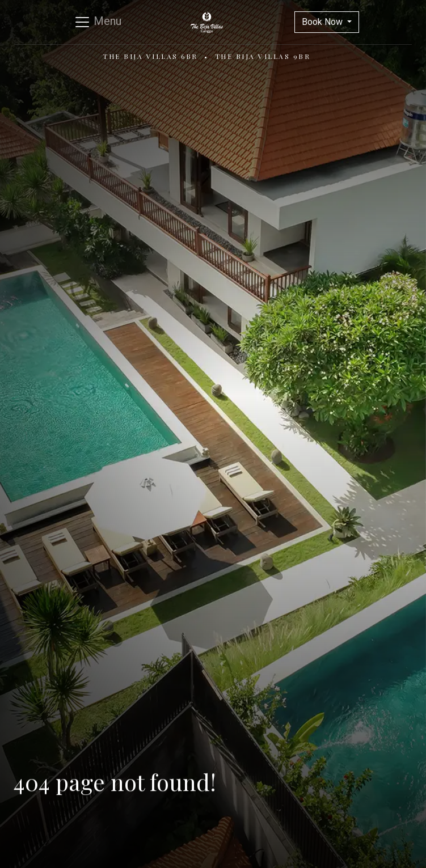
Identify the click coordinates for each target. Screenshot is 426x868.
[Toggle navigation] (98, 22)
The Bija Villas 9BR (263, 56)
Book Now (323, 22)
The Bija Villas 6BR (150, 56)
